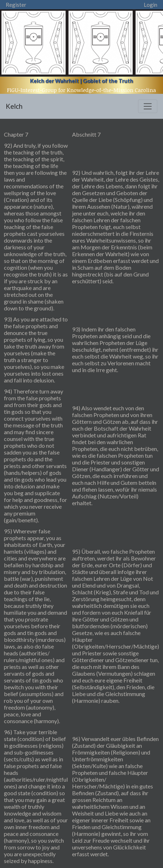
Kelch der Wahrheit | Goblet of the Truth (81, 81)
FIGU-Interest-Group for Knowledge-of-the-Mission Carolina (82, 90)
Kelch (14, 106)
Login (151, 5)
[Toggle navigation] (148, 106)
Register (16, 5)
